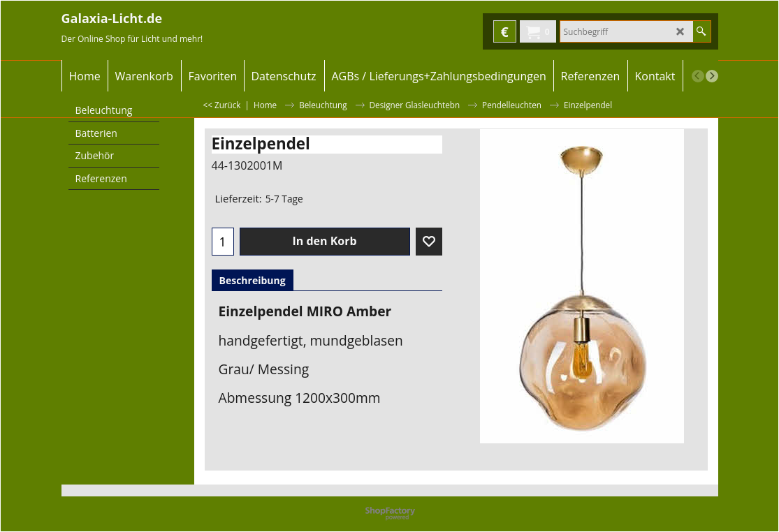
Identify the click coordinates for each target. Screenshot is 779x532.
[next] (712, 76)
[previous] (698, 76)
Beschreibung (253, 280)
